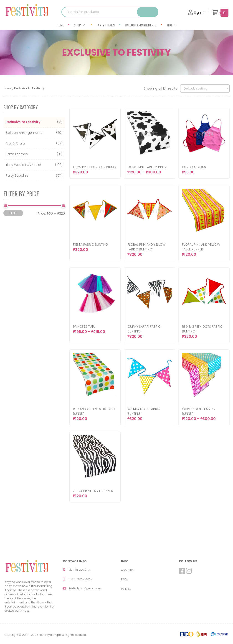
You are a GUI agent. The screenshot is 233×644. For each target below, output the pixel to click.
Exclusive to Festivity (23, 122)
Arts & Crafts (16, 143)
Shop (80, 25)
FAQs (124, 579)
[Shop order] (205, 88)
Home (60, 25)
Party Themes (106, 25)
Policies (126, 589)
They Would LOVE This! (23, 165)
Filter (13, 213)
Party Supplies (17, 175)
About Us (127, 570)
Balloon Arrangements (141, 25)
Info (172, 25)
